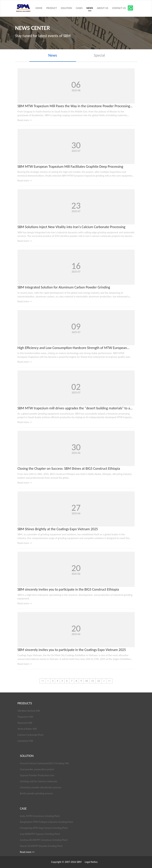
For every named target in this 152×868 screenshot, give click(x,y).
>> (109, 681)
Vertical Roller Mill (27, 729)
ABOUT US (102, 8)
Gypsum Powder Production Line (37, 775)
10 (86, 681)
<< (43, 681)
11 (93, 681)
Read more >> (25, 120)
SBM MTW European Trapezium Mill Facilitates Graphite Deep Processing (70, 167)
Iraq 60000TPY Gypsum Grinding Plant (40, 834)
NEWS (90, 8)
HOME (39, 8)
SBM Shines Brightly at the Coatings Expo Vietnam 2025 (58, 529)
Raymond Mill (25, 723)
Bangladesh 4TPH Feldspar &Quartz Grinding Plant (46, 822)
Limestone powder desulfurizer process (41, 787)
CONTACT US (119, 8)
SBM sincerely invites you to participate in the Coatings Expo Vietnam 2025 (72, 650)
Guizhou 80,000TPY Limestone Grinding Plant (44, 840)
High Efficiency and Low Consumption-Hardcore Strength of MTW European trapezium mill (72, 348)
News (53, 55)
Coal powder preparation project (37, 769)
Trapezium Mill (25, 717)
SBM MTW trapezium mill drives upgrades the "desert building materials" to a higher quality (74, 408)
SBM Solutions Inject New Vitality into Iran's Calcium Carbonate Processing (71, 227)
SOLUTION (66, 8)
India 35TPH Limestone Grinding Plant (40, 816)
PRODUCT (52, 8)
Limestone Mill (25, 741)
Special (99, 55)
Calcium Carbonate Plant (31, 735)
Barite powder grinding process (36, 793)
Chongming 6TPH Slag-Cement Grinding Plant (44, 828)
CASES (79, 8)
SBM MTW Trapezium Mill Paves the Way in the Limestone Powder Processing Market (74, 106)
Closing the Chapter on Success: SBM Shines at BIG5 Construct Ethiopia (69, 468)
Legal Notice (91, 862)
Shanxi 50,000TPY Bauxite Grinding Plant (41, 846)
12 (99, 681)
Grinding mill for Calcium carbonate (39, 781)
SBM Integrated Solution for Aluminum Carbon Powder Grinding (64, 287)
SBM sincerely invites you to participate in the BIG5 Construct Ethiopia (68, 589)
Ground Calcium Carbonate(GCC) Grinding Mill (44, 763)
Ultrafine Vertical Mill (29, 711)
